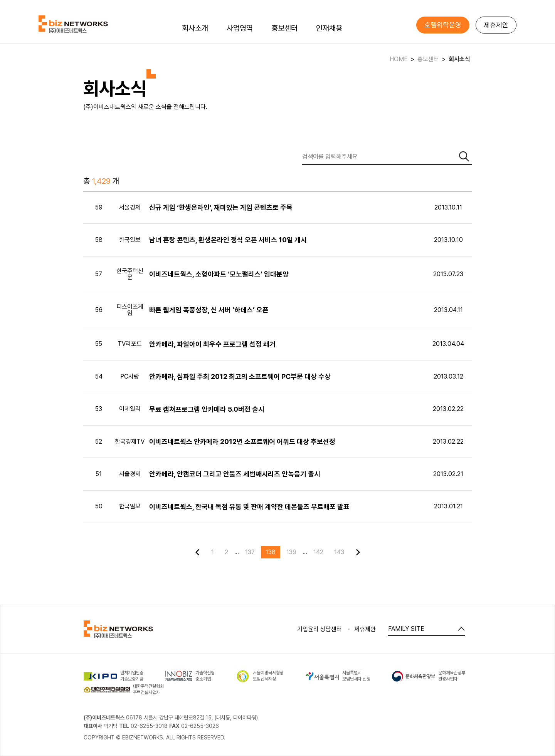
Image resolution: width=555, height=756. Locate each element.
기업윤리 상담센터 (320, 629)
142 (318, 552)
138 (271, 552)
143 (339, 552)
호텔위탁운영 (443, 25)
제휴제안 (496, 25)
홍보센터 (284, 28)
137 (250, 552)
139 (291, 552)
